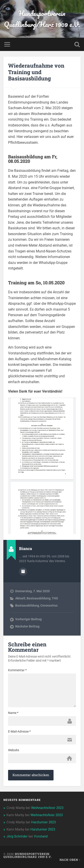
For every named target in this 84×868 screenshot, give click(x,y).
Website (14, 750)
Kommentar (17, 670)
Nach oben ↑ (70, 860)
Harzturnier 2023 (43, 822)
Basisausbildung (39, 598)
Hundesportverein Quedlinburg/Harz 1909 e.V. (42, 19)
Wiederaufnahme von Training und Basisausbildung (36, 72)
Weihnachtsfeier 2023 (47, 808)
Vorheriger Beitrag (28, 619)
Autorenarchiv (23, 572)
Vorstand (41, 836)
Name (13, 713)
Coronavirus (49, 605)
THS (55, 598)
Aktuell (20, 598)
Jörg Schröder (17, 836)
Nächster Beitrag (27, 626)
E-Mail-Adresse (19, 731)
